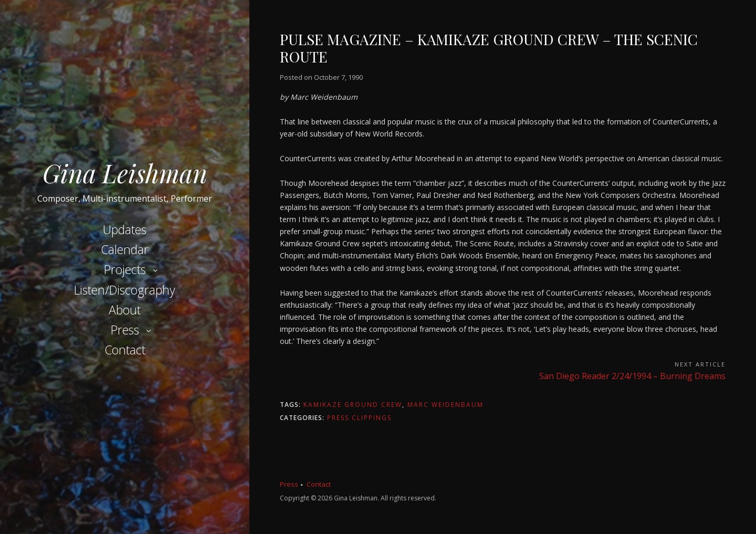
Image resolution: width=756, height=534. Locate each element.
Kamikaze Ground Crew (353, 405)
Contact (125, 350)
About (125, 310)
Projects (125, 269)
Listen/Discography (125, 290)
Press (125, 330)
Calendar (125, 249)
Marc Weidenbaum (445, 405)
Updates (125, 229)
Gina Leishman (125, 173)
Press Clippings (359, 418)
